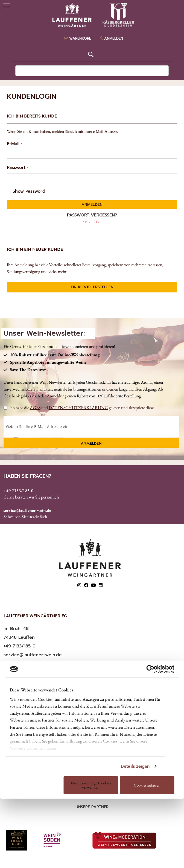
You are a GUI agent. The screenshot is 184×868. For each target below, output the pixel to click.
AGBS (35, 408)
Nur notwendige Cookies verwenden (91, 785)
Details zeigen (135, 766)
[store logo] (92, 15)
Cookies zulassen (147, 785)
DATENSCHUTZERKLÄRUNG (78, 408)
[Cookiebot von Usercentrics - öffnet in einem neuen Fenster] (150, 669)
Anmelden (91, 444)
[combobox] (92, 71)
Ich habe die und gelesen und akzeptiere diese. (79, 408)
